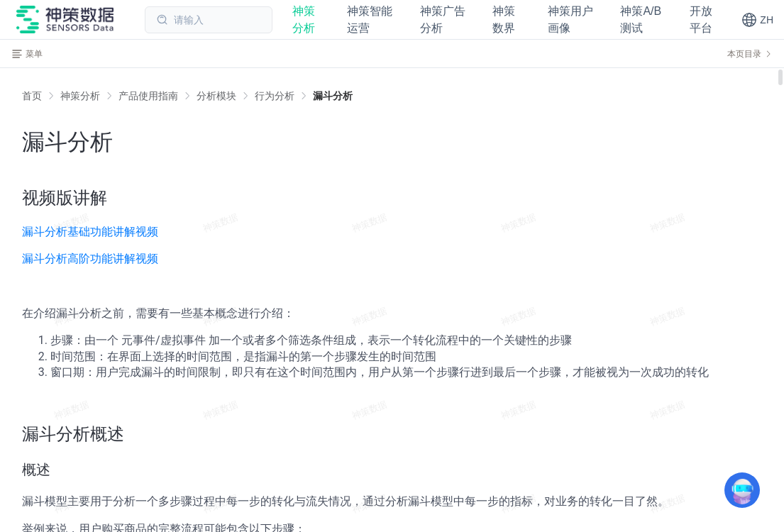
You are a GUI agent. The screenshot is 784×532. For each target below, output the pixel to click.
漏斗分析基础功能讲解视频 (90, 232)
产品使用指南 (148, 96)
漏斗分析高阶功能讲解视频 (90, 259)
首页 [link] (32, 96)
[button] (757, 20)
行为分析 (275, 96)
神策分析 (80, 96)
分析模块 (216, 96)
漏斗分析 (333, 96)
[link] (80, 96)
